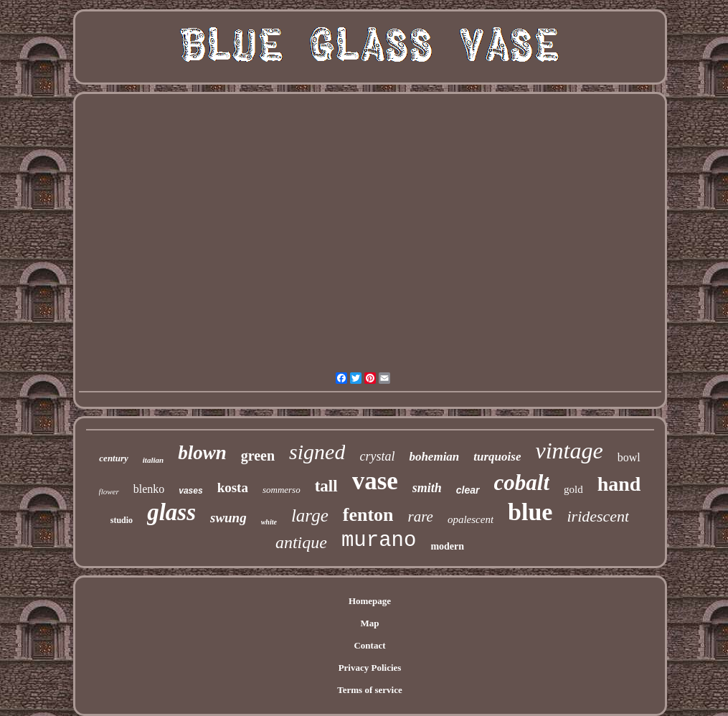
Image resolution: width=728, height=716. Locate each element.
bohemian (434, 457)
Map (370, 623)
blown (202, 453)
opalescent (471, 519)
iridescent (598, 516)
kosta (233, 487)
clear (468, 490)
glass (171, 512)
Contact (369, 645)
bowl (629, 457)
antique (301, 542)
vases (190, 491)
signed (317, 452)
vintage (569, 451)
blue (530, 512)
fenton (368, 515)
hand (619, 484)
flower (109, 491)
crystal (377, 456)
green (258, 456)
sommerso (282, 490)
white (269, 522)
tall (326, 486)
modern (447, 546)
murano (379, 541)
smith (427, 488)
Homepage (370, 601)
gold (573, 489)
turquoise (497, 457)
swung (228, 518)
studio (122, 520)
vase (375, 481)
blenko (149, 489)
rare (421, 517)
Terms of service (370, 690)
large (310, 515)
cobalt (522, 482)
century (113, 458)
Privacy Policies (370, 668)
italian (153, 460)
